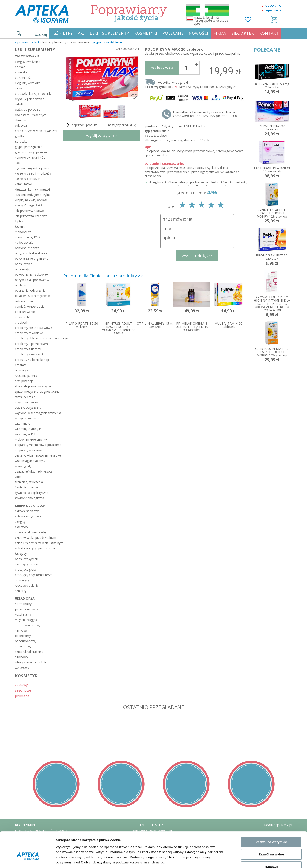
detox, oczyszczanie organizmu (37, 131)
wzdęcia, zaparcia (27, 418)
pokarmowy (23, 646)
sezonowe (23, 690)
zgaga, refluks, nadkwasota (34, 471)
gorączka (21, 141)
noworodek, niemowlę (30, 532)
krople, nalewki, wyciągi (31, 200)
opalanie (21, 285)
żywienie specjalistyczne (32, 493)
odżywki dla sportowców (32, 280)
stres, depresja (25, 397)
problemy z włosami (29, 354)
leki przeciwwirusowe (29, 211)
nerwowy (21, 630)
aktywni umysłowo (28, 516)
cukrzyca (21, 125)
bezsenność (23, 78)
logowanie (273, 5)
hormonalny (23, 604)
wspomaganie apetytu (30, 461)
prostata (21, 365)
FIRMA (220, 33)
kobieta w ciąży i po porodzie (35, 548)
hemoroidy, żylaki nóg (30, 157)
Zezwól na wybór (271, 829)
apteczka (21, 72)
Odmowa (271, 841)
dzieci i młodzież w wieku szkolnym (38, 543)
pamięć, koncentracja (30, 306)
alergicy (20, 522)
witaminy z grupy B (28, 429)
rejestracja (273, 10)
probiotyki (22, 322)
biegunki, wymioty (27, 83)
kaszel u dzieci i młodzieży (33, 173)
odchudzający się (27, 559)
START (36, 42)
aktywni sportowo (27, 511)
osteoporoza (24, 301)
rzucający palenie (27, 585)
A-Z (81, 33)
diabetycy (21, 527)
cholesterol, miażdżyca (31, 115)
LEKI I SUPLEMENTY (109, 33)
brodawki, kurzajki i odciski (33, 94)
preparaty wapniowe (29, 450)
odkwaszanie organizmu (32, 259)
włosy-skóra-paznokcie (31, 662)
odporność (22, 269)
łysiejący (21, 554)
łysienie (20, 227)
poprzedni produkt (81, 125)
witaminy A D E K (27, 434)
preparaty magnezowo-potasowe (38, 445)
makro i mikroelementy (31, 439)
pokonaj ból (23, 317)
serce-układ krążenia (29, 652)
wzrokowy (22, 668)
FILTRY (66, 33)
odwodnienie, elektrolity (31, 274)
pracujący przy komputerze (34, 575)
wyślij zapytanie (102, 135)
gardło (19, 136)
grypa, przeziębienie (107, 42)
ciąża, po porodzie (28, 110)
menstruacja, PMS (28, 237)
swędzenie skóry (26, 402)
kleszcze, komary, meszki (32, 189)
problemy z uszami (28, 349)
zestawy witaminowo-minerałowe (38, 455)
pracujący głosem (27, 569)
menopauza (23, 232)
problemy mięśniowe (29, 333)
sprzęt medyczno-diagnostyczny (37, 392)
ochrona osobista (27, 248)
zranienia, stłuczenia (29, 482)
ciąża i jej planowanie (30, 99)
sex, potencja (24, 381)
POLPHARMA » (194, 126)
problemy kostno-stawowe (33, 328)
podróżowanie (25, 312)
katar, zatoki (23, 184)
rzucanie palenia (26, 376)
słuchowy (21, 657)
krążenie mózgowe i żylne (33, 195)
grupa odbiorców (30, 506)
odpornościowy (26, 641)
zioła (18, 477)
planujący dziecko (27, 564)
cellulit (19, 104)
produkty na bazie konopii (33, 360)
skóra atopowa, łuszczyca (33, 386)
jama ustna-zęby (26, 609)
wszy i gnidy (23, 466)
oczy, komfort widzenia (31, 253)
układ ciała (25, 598)
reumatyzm (23, 370)
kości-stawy (23, 614)
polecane (22, 696)
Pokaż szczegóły (227, 860)
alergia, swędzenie (28, 62)
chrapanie (22, 120)
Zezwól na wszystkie (271, 816)
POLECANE (173, 33)
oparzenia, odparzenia (30, 290)
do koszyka (162, 68)
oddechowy (23, 636)
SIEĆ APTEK (243, 33)
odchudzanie (24, 264)
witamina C (23, 423)
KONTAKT (269, 33)
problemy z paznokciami (32, 344)
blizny (19, 88)
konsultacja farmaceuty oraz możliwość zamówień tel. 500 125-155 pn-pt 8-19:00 (205, 114)
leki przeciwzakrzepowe (31, 216)
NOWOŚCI (198, 33)
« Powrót (22, 42)
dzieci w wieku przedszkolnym (35, 538)
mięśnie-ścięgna (26, 620)
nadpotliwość (24, 243)
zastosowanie (27, 56)
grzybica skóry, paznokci (32, 152)
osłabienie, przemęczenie (32, 296)
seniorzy (21, 591)
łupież (19, 221)
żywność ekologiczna (30, 498)
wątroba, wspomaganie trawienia (38, 413)
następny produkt (123, 125)
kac (17, 163)
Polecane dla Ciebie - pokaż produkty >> (103, 276)
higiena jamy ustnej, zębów (34, 168)
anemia (20, 67)
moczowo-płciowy (28, 625)
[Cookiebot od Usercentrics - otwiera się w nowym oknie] (28, 860)
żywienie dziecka (26, 487)
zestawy (21, 684)
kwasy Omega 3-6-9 (29, 205)
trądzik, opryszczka (28, 408)
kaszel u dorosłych (28, 179)
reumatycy (22, 580)
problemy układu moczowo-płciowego (38, 338)
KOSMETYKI (146, 33)
